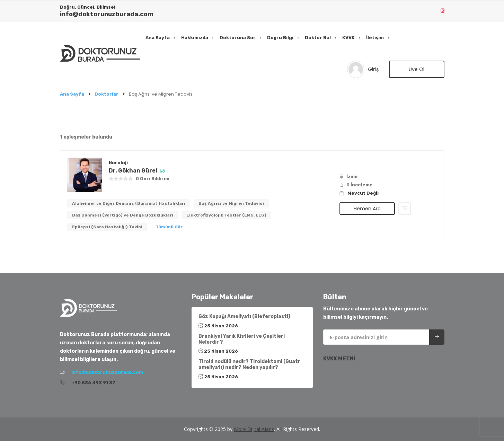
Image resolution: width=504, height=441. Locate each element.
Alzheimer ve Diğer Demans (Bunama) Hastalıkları (129, 203)
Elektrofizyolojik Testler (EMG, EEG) (226, 215)
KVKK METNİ (339, 359)
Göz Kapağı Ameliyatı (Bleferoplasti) (244, 316)
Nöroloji (118, 163)
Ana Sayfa (158, 38)
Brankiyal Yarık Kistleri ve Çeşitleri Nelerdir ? (242, 339)
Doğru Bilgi (280, 38)
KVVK (348, 38)
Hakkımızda (195, 38)
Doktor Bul (318, 38)
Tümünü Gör (169, 227)
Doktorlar (107, 94)
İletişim (375, 38)
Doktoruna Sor (238, 38)
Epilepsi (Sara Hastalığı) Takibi (107, 227)
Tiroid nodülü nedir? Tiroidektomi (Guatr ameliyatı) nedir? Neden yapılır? (249, 364)
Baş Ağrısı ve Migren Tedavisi (231, 203)
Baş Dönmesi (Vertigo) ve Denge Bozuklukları (123, 215)
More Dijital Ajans (254, 429)
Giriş (373, 69)
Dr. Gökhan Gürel (133, 171)
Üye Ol (417, 69)
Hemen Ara (367, 209)
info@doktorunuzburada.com (107, 14)
